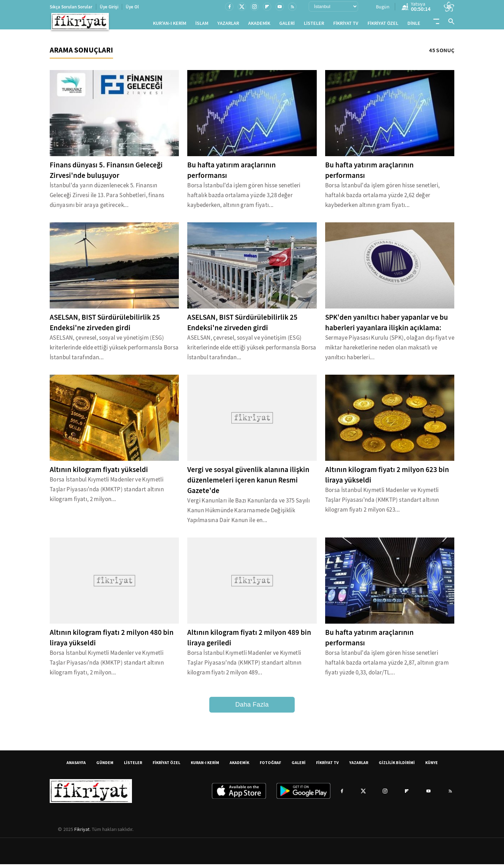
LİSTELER (314, 25)
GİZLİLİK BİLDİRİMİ (397, 765)
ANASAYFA (76, 765)
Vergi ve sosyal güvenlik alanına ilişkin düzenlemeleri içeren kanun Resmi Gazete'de (248, 483)
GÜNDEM (105, 765)
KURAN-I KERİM (205, 765)
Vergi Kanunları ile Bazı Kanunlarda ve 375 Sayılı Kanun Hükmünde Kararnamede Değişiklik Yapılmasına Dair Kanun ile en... (248, 513)
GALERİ (287, 25)
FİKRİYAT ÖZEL (383, 25)
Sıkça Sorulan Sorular (71, 7)
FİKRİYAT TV (346, 25)
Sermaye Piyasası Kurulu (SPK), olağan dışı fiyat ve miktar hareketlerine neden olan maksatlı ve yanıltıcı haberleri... (390, 350)
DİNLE (414, 25)
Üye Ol (132, 7)
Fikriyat (82, 832)
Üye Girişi (109, 7)
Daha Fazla (252, 707)
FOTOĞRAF (270, 765)
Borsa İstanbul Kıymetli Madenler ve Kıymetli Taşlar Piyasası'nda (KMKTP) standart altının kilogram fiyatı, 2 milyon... (107, 492)
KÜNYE (432, 765)
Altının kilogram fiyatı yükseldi (99, 472)
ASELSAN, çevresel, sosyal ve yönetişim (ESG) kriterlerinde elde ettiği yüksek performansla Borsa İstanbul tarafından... (114, 350)
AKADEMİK (259, 25)
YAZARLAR (228, 25)
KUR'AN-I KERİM (170, 25)
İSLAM (202, 25)
